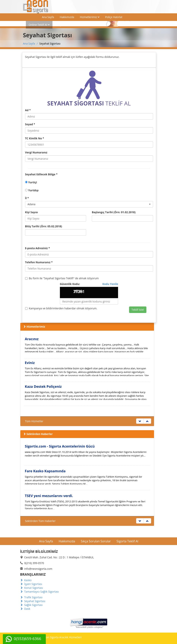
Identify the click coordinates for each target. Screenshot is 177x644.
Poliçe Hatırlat (114, 17)
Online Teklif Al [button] (39, 25)
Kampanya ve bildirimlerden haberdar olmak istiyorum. (61, 308)
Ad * (28, 110)
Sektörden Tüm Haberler (40, 521)
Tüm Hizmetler (34, 421)
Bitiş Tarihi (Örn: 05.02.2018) (44, 226)
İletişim (60, 25)
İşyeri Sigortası (31, 584)
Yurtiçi (31, 182)
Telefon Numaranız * (39, 262)
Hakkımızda (67, 17)
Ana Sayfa (48, 17)
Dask (25, 609)
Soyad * (30, 124)
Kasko (26, 580)
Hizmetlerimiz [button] (90, 17)
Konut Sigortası (32, 588)
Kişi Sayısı (32, 212)
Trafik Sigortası (31, 597)
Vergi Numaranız (36, 152)
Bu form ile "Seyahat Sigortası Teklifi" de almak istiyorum (62, 278)
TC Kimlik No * (35, 138)
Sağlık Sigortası (31, 605)
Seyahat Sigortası (33, 601)
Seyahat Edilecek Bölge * (41, 174)
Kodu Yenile (110, 284)
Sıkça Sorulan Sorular (96, 541)
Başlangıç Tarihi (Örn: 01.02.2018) (114, 212)
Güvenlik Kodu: (89, 284)
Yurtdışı (32, 190)
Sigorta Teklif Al (127, 541)
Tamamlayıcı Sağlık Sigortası (40, 592)
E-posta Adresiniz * (38, 248)
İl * (27, 198)
